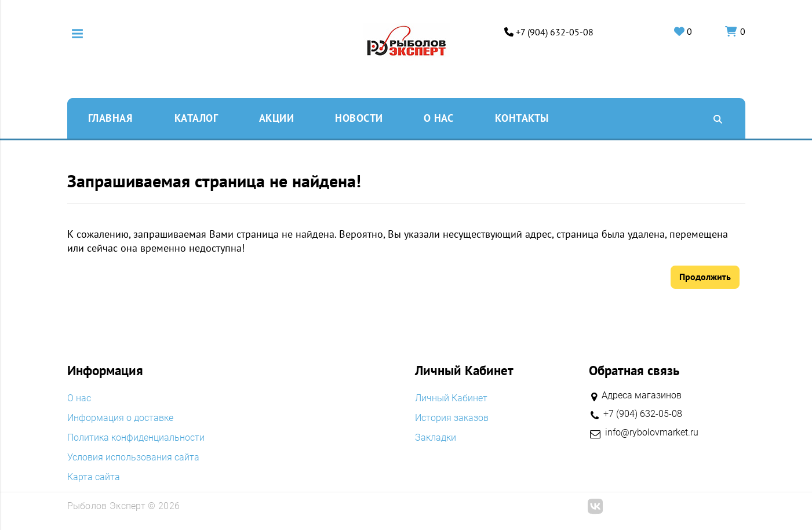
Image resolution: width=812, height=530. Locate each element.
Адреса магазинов (642, 395)
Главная (110, 118)
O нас (439, 118)
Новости (359, 118)
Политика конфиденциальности (136, 438)
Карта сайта (94, 477)
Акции (277, 118)
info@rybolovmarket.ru (652, 433)
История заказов (452, 418)
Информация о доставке (120, 418)
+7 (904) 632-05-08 (555, 32)
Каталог (196, 118)
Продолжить (705, 277)
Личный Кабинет (451, 398)
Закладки (436, 438)
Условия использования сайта (133, 458)
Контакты (522, 118)
